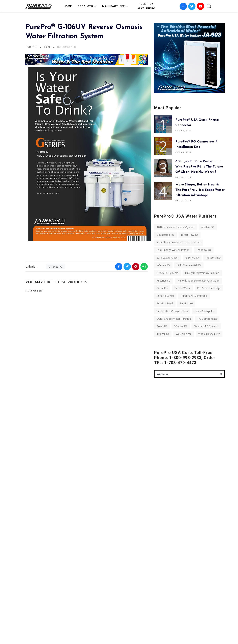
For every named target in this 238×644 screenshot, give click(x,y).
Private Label (115, 622)
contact (135, 622)
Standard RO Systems (206, 326)
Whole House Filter (209, 334)
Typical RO (163, 334)
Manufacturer (113, 6)
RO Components (207, 319)
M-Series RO (164, 281)
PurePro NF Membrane (194, 296)
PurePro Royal (165, 303)
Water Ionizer (184, 334)
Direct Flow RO (190, 235)
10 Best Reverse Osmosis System (176, 227)
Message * (161, 456)
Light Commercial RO (189, 265)
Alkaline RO (208, 227)
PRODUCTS (85, 6)
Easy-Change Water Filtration (173, 250)
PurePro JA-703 (165, 296)
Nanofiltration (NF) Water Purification (199, 281)
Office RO (162, 288)
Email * (159, 439)
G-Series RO (56, 267)
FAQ (99, 622)
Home (68, 6)
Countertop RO (165, 235)
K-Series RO (163, 265)
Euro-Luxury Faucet (168, 258)
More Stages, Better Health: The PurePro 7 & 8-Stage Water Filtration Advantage (200, 190)
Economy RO (204, 250)
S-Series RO (181, 326)
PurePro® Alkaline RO (146, 6)
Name (158, 421)
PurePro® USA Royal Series (172, 311)
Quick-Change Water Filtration (174, 319)
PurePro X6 (186, 303)
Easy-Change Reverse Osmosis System (179, 242)
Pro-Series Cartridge (209, 288)
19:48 (48, 47)
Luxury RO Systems (167, 273)
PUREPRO (32, 47)
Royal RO (162, 326)
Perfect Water (182, 288)
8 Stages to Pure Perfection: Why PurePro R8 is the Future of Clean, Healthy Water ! (199, 167)
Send (161, 494)
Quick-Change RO (205, 311)
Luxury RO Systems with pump (202, 273)
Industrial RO (213, 258)
